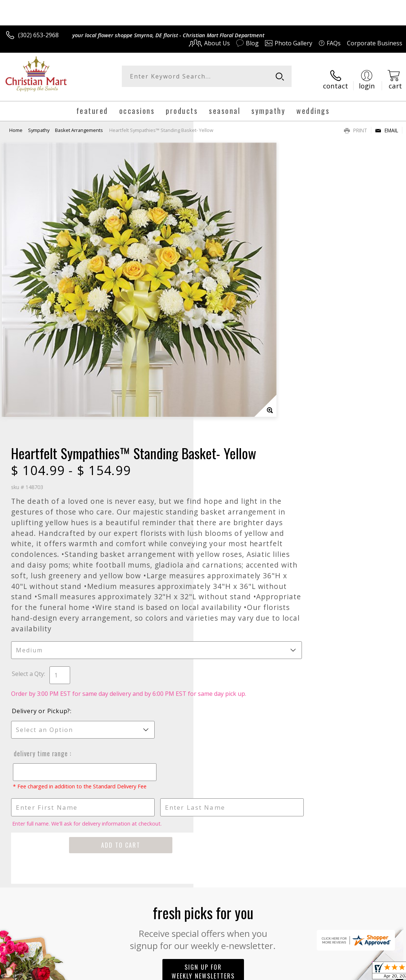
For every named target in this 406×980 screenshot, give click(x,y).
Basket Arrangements (79, 124)
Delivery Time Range (233, 530)
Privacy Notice (278, 972)
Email (387, 124)
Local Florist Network (330, 972)
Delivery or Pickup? (234, 487)
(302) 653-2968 (38, 35)
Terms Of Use (235, 972)
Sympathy (39, 124)
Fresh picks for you (203, 710)
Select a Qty (221, 442)
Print (356, 124)
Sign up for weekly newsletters (203, 755)
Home (16, 124)
